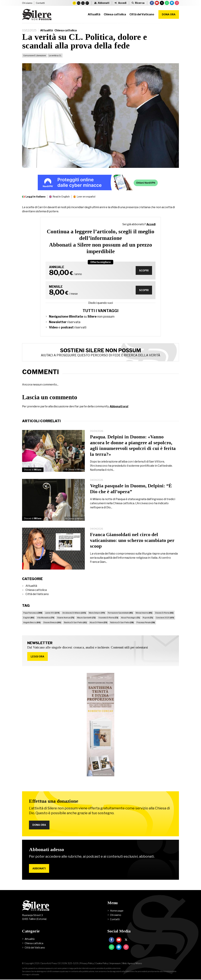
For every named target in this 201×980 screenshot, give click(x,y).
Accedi (151, 224)
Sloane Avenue (66, 618)
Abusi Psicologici (130, 618)
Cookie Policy (102, 964)
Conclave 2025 (165, 618)
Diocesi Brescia (52, 622)
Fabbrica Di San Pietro (122, 622)
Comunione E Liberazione (35, 55)
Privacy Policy (87, 964)
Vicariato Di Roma (108, 618)
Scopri (144, 270)
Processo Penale (146, 622)
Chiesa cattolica (66, 30)
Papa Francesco (33, 613)
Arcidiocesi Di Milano (74, 613)
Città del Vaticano (37, 594)
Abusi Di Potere (98, 622)
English (29, 618)
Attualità (46, 30)
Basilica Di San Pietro (75, 622)
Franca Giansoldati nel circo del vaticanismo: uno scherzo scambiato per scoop (132, 540)
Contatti (40, 3)
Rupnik (148, 618)
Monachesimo (144, 613)
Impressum (115, 964)
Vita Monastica (46, 618)
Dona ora (169, 14)
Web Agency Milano (132, 964)
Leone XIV (52, 613)
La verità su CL (55, 55)
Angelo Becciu (32, 622)
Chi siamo (27, 3)
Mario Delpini (97, 613)
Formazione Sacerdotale (120, 613)
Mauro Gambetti (86, 618)
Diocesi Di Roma (164, 613)
